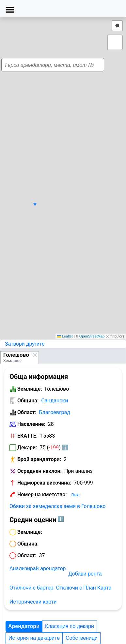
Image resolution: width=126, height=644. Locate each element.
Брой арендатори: (39, 459)
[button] (68, 176)
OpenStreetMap (92, 336)
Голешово (16, 355)
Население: (31, 424)
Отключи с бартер (31, 588)
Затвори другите (25, 344)
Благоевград (55, 412)
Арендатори (24, 626)
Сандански (55, 401)
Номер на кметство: (42, 494)
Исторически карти (33, 602)
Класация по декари (70, 626)
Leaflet (65, 336)
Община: (28, 401)
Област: (27, 412)
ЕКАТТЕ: (27, 436)
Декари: (27, 448)
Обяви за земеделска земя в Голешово (58, 506)
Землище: (30, 389)
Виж (76, 495)
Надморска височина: (44, 483)
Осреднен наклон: (39, 471)
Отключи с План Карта (84, 588)
